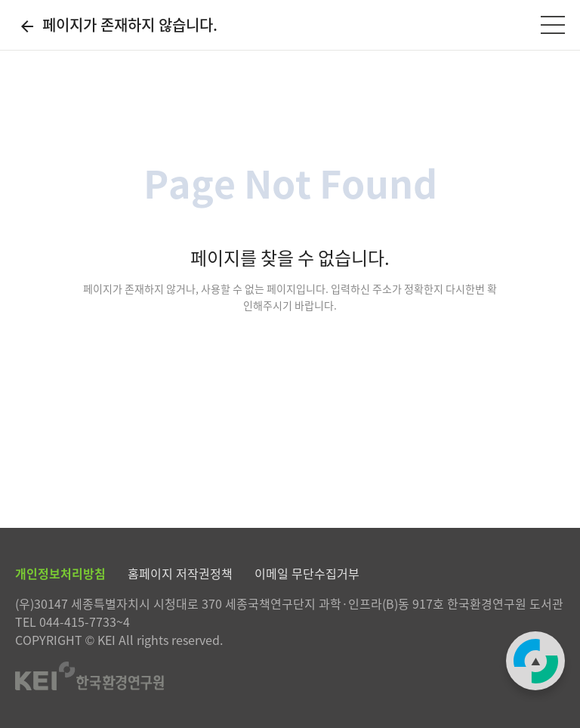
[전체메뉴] (553, 25)
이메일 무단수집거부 (307, 573)
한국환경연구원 (290, 676)
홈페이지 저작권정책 (180, 573)
